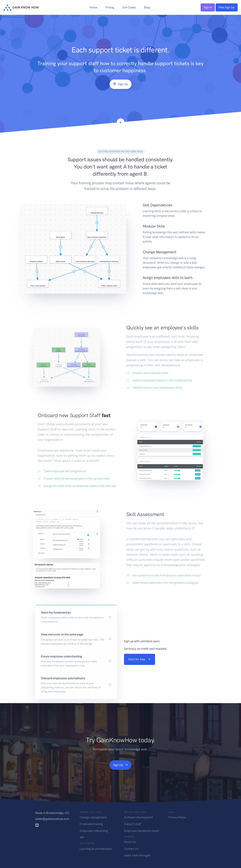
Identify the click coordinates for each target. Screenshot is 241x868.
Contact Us (131, 849)
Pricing (110, 7)
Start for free (140, 659)
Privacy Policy (177, 817)
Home (93, 7)
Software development (139, 817)
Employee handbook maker (142, 831)
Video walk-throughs (137, 855)
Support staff (132, 824)
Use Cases (129, 7)
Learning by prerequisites (96, 849)
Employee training (91, 824)
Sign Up (120, 84)
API (82, 837)
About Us (130, 842)
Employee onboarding (94, 831)
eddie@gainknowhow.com (52, 819)
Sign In (208, 7)
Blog (147, 7)
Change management (93, 817)
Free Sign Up (227, 7)
